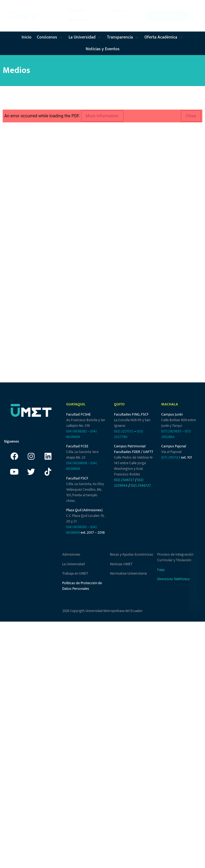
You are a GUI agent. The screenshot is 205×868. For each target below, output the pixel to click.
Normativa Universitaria (128, 573)
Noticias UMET (121, 564)
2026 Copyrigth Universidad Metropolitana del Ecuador (102, 611)
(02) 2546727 (124, 480)
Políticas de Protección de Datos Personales (82, 586)
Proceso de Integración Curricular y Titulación (175, 557)
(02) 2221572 (124, 431)
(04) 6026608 (77, 463)
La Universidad (74, 564)
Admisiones (71, 554)
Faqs (161, 570)
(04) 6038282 (76, 431)
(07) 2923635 (171, 431)
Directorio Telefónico (174, 579)
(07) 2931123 (171, 457)
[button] (80, 11)
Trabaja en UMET (75, 573)
